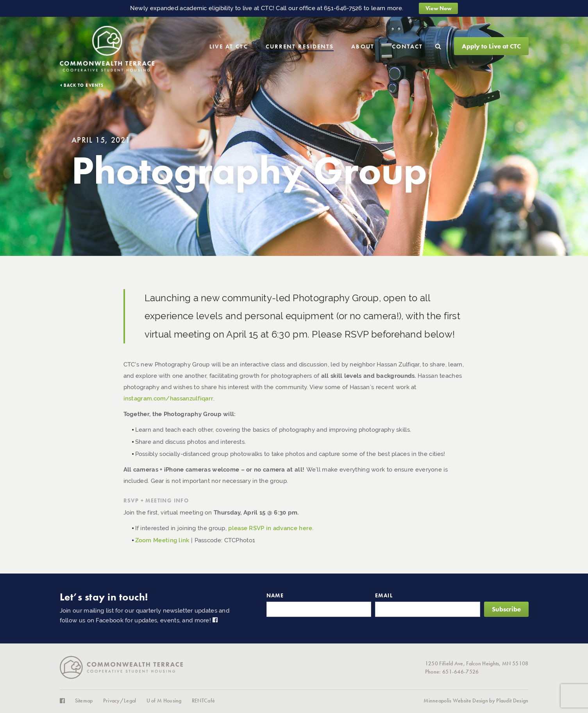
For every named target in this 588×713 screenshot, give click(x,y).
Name (275, 596)
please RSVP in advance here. (271, 528)
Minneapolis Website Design (456, 701)
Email (384, 596)
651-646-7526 (343, 8)
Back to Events (84, 85)
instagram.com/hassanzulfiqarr (169, 398)
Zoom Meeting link (162, 540)
